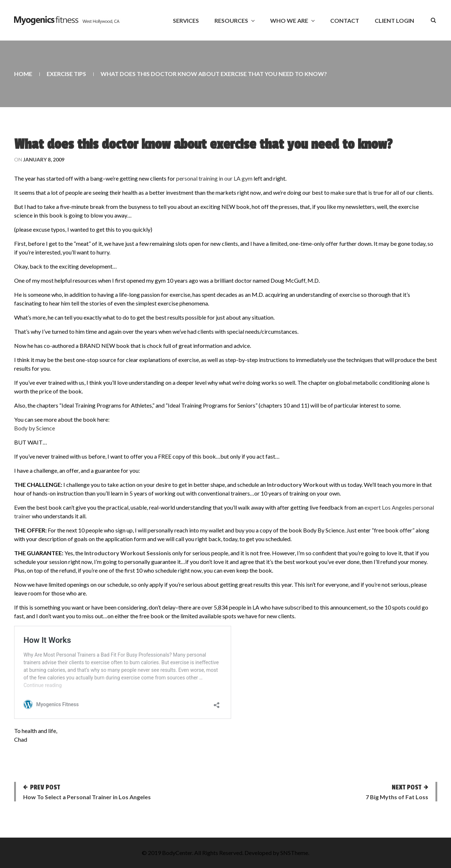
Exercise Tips (66, 74)
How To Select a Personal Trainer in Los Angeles (87, 797)
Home (23, 74)
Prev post (45, 787)
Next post (407, 787)
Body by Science (35, 428)
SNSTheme (294, 853)
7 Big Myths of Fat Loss (397, 797)
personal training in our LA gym (214, 178)
